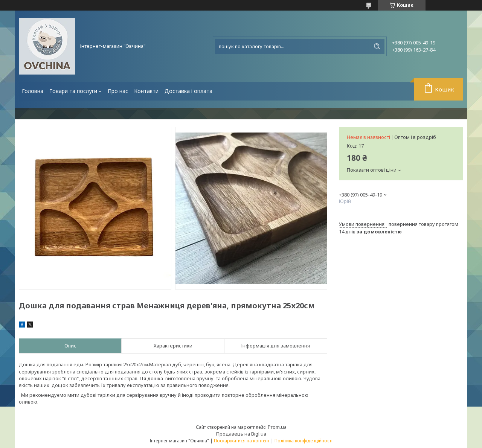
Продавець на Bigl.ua (241, 434)
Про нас (118, 91)
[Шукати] (377, 46)
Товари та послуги (73, 91)
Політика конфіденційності (304, 441)
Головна (33, 91)
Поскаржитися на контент (242, 441)
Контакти (146, 91)
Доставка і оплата (188, 91)
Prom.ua (277, 427)
